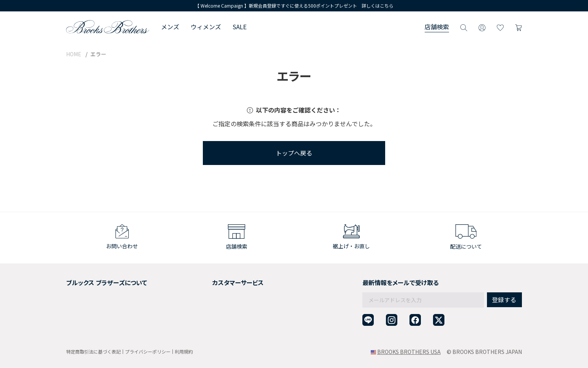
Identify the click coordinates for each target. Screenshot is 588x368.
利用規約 (184, 351)
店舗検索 (437, 27)
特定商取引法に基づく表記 (93, 351)
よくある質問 (205, 308)
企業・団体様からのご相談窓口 (226, 327)
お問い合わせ (205, 318)
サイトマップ (82, 327)
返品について (205, 290)
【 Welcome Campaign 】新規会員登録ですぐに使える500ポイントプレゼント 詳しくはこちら (294, 6)
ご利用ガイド (205, 281)
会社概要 (77, 281)
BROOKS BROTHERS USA (409, 352)
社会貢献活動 (82, 299)
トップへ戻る (294, 153)
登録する (504, 283)
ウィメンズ (206, 27)
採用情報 (77, 290)
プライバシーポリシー (148, 351)
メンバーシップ (85, 308)
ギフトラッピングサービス (221, 299)
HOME (74, 54)
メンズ (170, 27)
